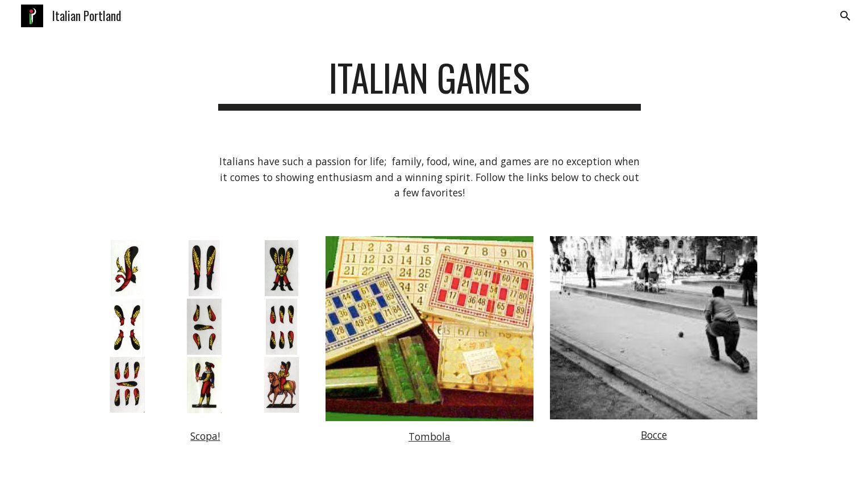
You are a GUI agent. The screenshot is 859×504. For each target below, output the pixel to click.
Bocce (654, 435)
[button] (845, 16)
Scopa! (205, 436)
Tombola (429, 436)
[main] (429, 83)
